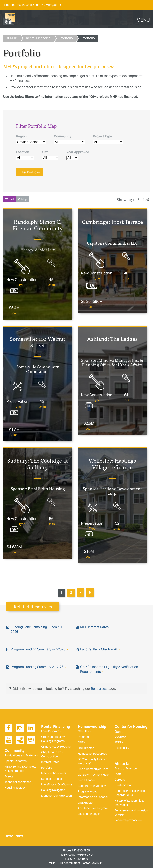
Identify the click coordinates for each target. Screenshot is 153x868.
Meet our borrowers (54, 773)
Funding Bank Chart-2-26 (99, 649)
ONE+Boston (86, 748)
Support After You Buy (92, 786)
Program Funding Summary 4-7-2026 (38, 649)
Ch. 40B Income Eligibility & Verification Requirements (109, 669)
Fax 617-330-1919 (76, 859)
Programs (84, 737)
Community (63, 136)
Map (24, 199)
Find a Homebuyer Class (93, 769)
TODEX (119, 742)
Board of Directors (126, 768)
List (12, 199)
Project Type (102, 136)
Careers (120, 780)
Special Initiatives (16, 761)
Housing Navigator (53, 790)
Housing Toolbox (15, 788)
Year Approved (78, 152)
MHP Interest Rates (94, 627)
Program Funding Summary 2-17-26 (37, 667)
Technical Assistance (18, 782)
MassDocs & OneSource (57, 784)
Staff (118, 774)
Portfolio (66, 38)
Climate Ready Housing (56, 747)
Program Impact (88, 791)
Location (23, 152)
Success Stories (51, 779)
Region (21, 136)
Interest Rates (50, 762)
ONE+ (82, 742)
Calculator (84, 731)
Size (45, 152)
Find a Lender (86, 780)
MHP (12, 38)
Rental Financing (38, 38)
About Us (123, 764)
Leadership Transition (128, 820)
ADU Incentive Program (93, 808)
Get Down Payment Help (93, 775)
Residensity (122, 748)
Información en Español (93, 797)
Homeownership (92, 727)
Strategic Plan (124, 785)
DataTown (121, 737)
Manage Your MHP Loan (56, 796)
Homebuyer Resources (92, 754)
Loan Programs (51, 731)
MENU (143, 20)
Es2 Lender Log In (89, 814)
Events (9, 776)
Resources (99, 689)
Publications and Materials (21, 755)
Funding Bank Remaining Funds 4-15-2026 (38, 629)
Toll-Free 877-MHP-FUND (77, 855)
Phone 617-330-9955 (76, 850)
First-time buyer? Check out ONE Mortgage (31, 5)
